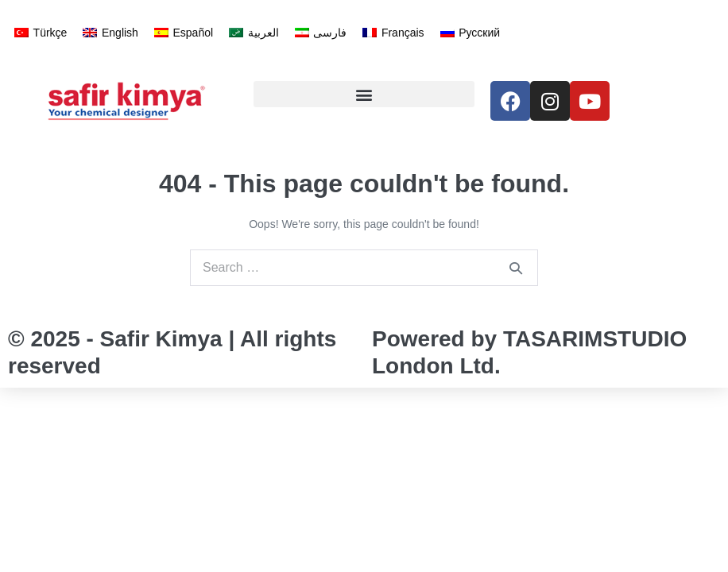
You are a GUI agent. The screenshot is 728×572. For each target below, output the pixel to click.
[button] (364, 94)
